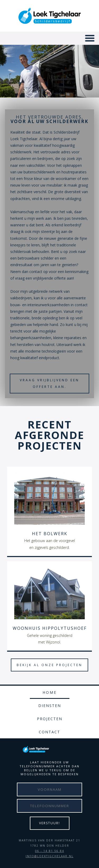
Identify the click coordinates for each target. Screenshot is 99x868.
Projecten (50, 719)
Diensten (50, 706)
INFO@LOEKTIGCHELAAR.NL (49, 856)
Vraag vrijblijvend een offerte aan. (49, 383)
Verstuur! (49, 823)
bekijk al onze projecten (49, 665)
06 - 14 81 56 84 (50, 851)
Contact (49, 732)
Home (50, 692)
